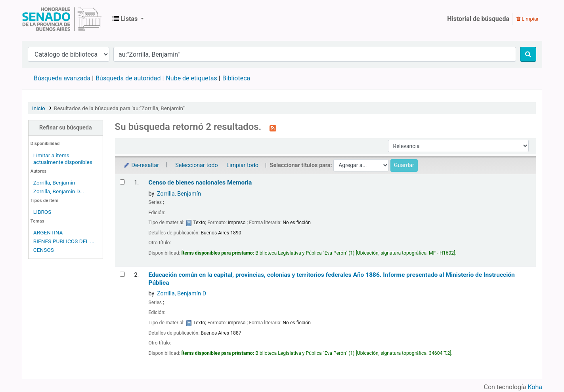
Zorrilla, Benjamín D (182, 294)
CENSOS (44, 250)
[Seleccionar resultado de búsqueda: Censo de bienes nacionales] (122, 182)
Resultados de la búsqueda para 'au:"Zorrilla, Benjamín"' (119, 108)
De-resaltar (141, 165)
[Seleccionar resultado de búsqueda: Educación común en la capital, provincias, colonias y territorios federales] (122, 274)
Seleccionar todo (196, 165)
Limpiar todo (242, 165)
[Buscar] (528, 54)
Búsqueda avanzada (62, 78)
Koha (535, 387)
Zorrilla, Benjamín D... (59, 191)
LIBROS (42, 212)
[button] (128, 19)
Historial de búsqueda (478, 19)
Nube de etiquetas (191, 78)
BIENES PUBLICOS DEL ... (64, 241)
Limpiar (528, 19)
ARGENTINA (48, 232)
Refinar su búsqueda (66, 128)
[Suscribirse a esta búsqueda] (273, 127)
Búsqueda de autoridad (128, 78)
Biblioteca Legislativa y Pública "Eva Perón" (62, 19)
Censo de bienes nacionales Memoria (200, 183)
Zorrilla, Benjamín (54, 183)
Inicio (39, 108)
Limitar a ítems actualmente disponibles (63, 159)
